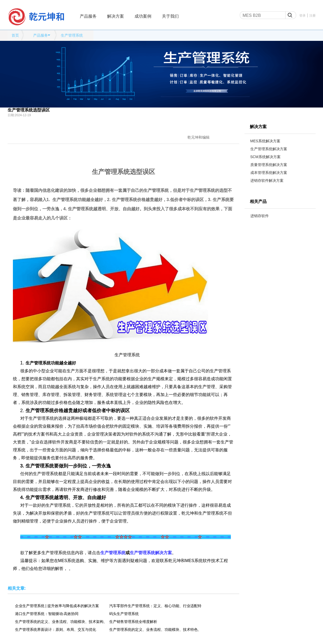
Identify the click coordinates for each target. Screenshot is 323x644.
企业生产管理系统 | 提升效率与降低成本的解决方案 (57, 606)
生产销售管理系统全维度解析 (133, 622)
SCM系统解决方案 (265, 157)
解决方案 (116, 16)
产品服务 (88, 16)
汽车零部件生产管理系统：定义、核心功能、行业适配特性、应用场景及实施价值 (155, 606)
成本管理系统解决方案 (269, 173)
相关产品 (258, 201)
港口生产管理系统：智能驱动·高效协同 (47, 614)
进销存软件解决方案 (267, 180)
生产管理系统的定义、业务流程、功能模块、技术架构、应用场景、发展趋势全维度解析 (61, 622)
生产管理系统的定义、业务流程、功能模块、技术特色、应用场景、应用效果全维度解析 (155, 630)
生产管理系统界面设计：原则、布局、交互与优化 (56, 630)
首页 (15, 35)
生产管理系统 (72, 35)
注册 (312, 16)
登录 (302, 16)
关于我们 (170, 16)
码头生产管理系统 (124, 614)
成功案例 (143, 16)
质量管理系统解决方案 (269, 165)
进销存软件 (260, 216)
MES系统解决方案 (265, 141)
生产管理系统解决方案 (269, 149)
